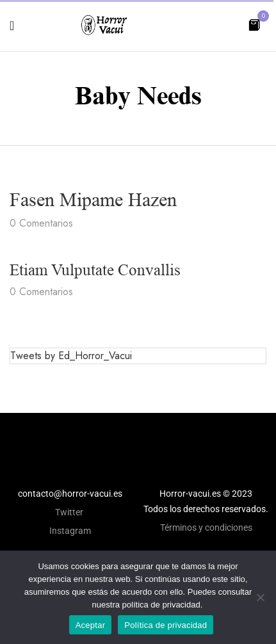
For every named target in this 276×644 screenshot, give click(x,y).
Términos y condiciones (206, 527)
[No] (260, 597)
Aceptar (91, 625)
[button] (254, 24)
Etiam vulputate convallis (95, 270)
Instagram (70, 531)
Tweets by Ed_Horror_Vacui (71, 356)
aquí (82, 605)
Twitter (70, 512)
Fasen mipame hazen (93, 200)
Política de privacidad (166, 625)
